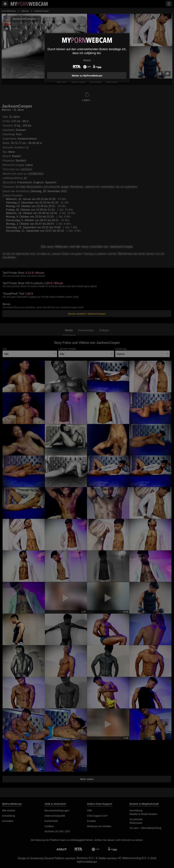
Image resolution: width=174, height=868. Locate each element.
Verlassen (87, 60)
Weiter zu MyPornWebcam (87, 76)
